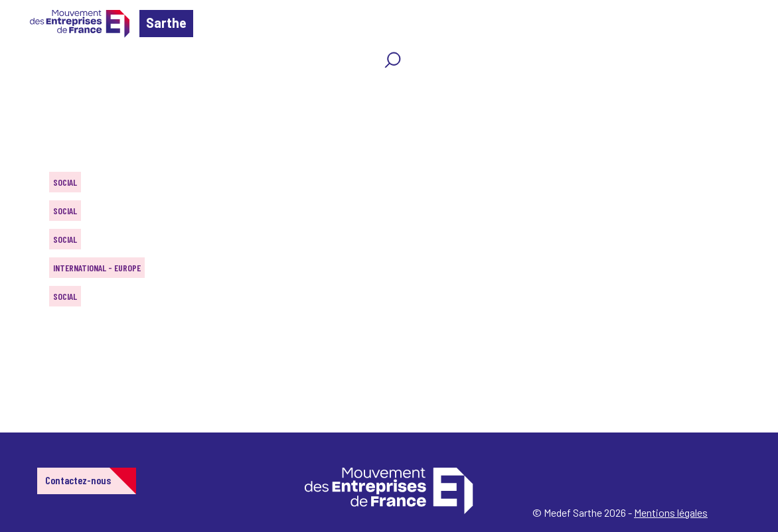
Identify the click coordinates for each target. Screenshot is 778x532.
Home (29, 89)
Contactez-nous (78, 480)
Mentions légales (671, 512)
